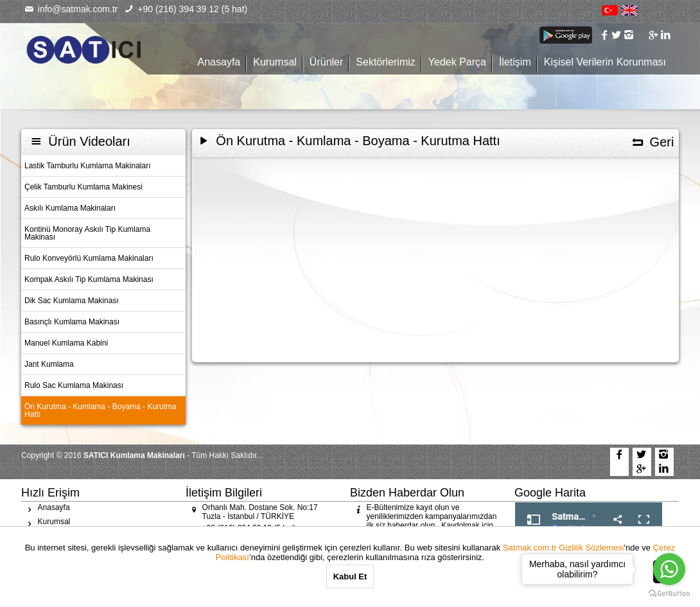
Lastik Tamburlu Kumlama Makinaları (88, 166)
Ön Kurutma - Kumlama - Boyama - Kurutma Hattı (101, 410)
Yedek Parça (457, 62)
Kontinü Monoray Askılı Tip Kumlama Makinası (87, 233)
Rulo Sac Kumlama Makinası (74, 385)
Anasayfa (219, 62)
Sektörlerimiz (385, 62)
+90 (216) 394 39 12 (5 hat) (186, 9)
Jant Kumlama (49, 364)
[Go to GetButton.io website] (669, 594)
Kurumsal (275, 62)
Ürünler (326, 62)
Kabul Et (350, 576)
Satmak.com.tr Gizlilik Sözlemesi (564, 548)
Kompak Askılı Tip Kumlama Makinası (89, 279)
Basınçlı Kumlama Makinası (72, 322)
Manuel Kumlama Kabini (66, 343)
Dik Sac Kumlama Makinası (72, 301)
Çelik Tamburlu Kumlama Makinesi (83, 187)
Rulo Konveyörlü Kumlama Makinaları (89, 258)
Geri (652, 142)
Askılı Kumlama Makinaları (70, 208)
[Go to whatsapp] (669, 569)
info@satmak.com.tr (71, 9)
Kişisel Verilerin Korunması (605, 62)
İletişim (515, 62)
